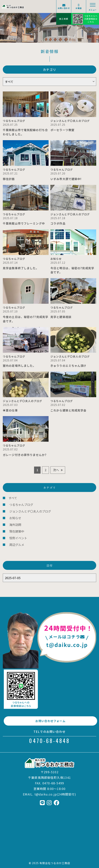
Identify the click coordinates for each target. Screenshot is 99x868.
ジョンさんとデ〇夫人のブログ (30, 511)
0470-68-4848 (49, 741)
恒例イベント (18, 538)
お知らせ (15, 518)
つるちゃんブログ (21, 505)
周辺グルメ (17, 545)
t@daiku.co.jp (46, 794)
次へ (56, 470)
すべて (13, 498)
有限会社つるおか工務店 (55, 863)
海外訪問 (15, 525)
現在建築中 (17, 531)
